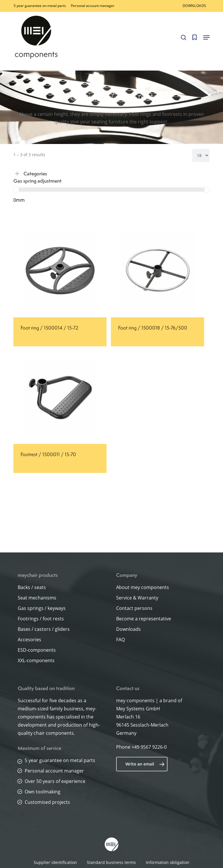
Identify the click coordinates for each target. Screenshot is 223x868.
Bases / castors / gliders (44, 629)
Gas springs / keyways (42, 608)
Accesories (29, 640)
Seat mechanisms (37, 598)
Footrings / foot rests (41, 619)
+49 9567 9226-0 (149, 747)
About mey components (143, 587)
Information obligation (168, 862)
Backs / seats (32, 587)
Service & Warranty (137, 598)
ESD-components (37, 650)
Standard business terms (111, 862)
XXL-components (36, 660)
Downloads (128, 629)
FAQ (121, 640)
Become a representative (144, 619)
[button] (206, 37)
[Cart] (195, 37)
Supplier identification (55, 862)
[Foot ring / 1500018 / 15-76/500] (158, 271)
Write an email (145, 764)
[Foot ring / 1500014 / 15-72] (60, 271)
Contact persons (134, 608)
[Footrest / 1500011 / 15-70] (60, 397)
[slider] (16, 190)
